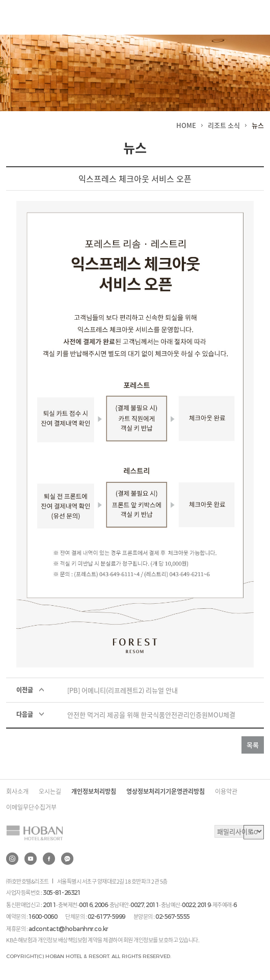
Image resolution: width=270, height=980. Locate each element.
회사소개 (17, 791)
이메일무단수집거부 (31, 807)
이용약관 (226, 791)
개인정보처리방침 (94, 791)
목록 (253, 745)
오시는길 (50, 791)
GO (254, 832)
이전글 (25, 690)
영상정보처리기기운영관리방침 (166, 791)
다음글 (25, 714)
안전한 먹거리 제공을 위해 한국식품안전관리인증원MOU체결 (151, 715)
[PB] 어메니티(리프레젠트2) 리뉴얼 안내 (123, 690)
